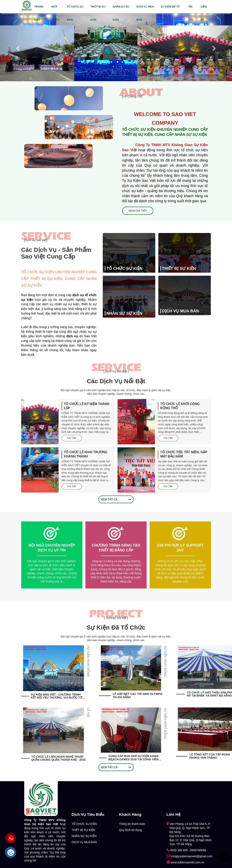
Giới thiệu (55, 13)
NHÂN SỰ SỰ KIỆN (121, 13)
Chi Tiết (72, 438)
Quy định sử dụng (131, 830)
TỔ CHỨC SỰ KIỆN (75, 13)
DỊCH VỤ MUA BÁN (145, 13)
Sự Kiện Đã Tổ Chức (170, 13)
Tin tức (191, 13)
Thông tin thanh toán (132, 824)
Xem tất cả (116, 499)
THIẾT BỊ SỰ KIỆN (98, 13)
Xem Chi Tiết (138, 211)
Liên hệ (204, 13)
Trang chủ (39, 13)
